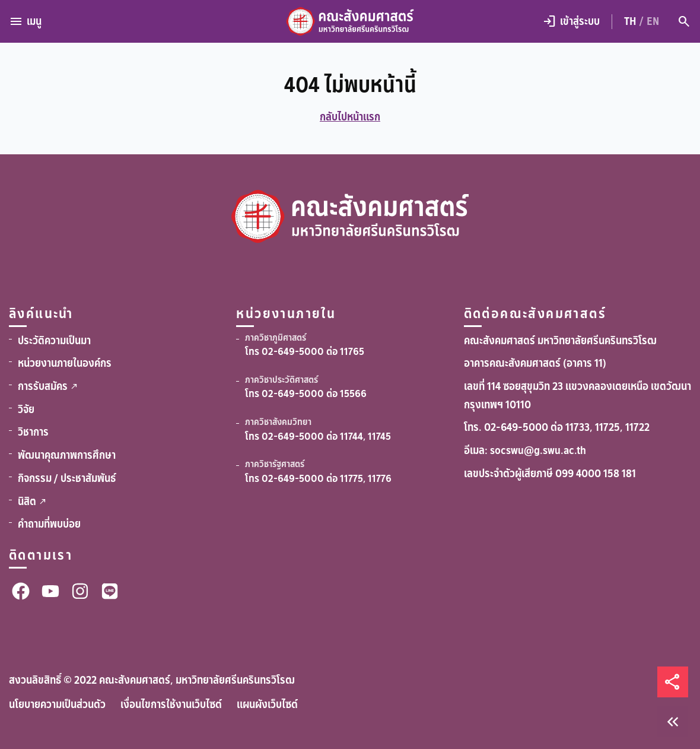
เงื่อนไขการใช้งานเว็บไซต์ (171, 704)
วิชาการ (33, 432)
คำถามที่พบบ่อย (49, 524)
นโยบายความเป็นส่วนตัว (57, 704)
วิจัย (26, 410)
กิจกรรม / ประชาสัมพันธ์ (67, 478)
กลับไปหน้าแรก (350, 117)
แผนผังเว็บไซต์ (267, 704)
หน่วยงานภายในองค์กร (65, 363)
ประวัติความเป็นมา (54, 341)
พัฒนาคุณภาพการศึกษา (67, 455)
